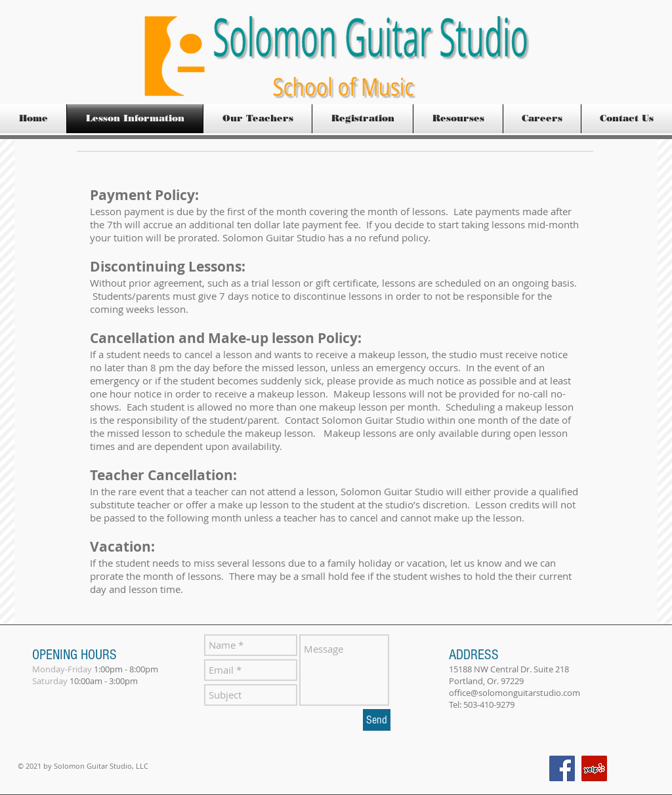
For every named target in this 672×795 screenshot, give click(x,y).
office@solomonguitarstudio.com (514, 693)
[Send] (377, 720)
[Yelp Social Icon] (594, 768)
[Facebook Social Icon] (562, 768)
